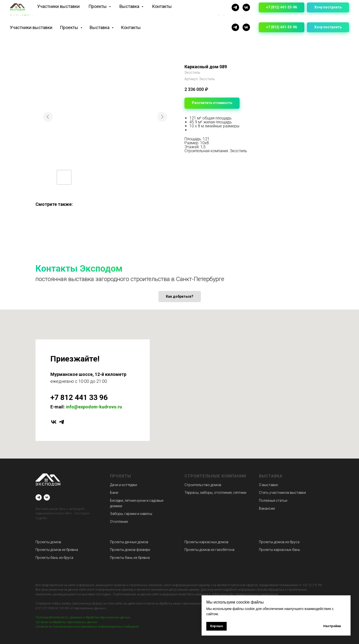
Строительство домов (203, 485)
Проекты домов (48, 542)
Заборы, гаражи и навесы (131, 514)
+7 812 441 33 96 (79, 397)
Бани (114, 493)
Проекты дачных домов (129, 542)
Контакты (131, 27)
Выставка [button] (100, 27)
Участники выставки (31, 27)
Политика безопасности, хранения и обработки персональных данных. (83, 617)
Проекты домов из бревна (57, 550)
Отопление (119, 522)
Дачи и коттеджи (124, 485)
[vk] (54, 422)
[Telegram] (235, 27)
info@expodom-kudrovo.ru (94, 407)
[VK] (246, 27)
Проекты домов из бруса (279, 542)
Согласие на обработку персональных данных (66, 622)
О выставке (268, 485)
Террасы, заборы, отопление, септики (215, 493)
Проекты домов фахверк (130, 550)
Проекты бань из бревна (130, 558)
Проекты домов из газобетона (209, 550)
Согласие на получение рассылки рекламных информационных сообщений (87, 627)
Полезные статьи (273, 501)
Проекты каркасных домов (206, 542)
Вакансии (267, 508)
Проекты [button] (70, 27)
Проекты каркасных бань (280, 550)
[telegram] (61, 422)
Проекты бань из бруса (54, 558)
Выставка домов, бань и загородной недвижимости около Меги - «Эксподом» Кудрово (63, 514)
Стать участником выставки (282, 493)
